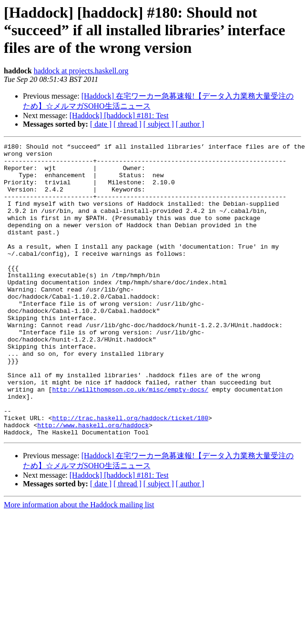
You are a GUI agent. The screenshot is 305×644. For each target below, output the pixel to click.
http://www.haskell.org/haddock (93, 482)
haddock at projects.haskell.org (81, 71)
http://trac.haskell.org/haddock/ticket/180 (130, 473)
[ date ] (101, 124)
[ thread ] (127, 124)
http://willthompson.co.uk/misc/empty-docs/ (130, 439)
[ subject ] (159, 124)
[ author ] (190, 124)
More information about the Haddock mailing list (79, 563)
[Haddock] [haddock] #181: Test (119, 116)
